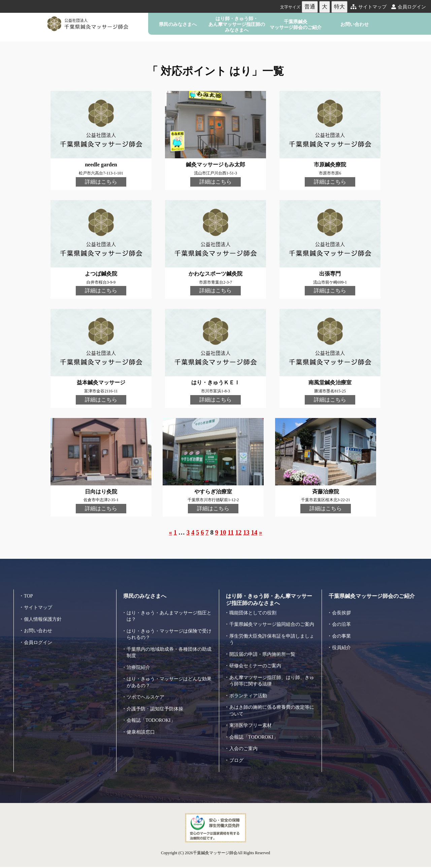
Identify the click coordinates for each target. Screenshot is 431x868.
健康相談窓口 (142, 730)
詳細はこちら (101, 182)
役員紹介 (342, 645)
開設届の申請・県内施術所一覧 (265, 658)
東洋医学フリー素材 (252, 730)
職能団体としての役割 (255, 610)
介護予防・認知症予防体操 (157, 706)
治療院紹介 (139, 665)
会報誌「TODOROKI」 (152, 718)
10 (223, 533)
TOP (29, 593)
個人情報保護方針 (44, 617)
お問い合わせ (355, 24)
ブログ (237, 765)
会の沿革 (342, 622)
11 (231, 533)
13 (247, 533)
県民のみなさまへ (178, 24)
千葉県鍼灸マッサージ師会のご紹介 (296, 24)
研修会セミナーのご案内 (257, 670)
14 (255, 533)
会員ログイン (409, 7)
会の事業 (342, 634)
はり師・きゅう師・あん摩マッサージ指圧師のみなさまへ (237, 24)
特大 (339, 7)
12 (239, 533)
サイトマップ (369, 7)
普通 (310, 7)
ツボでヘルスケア (147, 695)
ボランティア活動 (250, 700)
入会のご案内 (244, 753)
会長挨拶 (342, 610)
